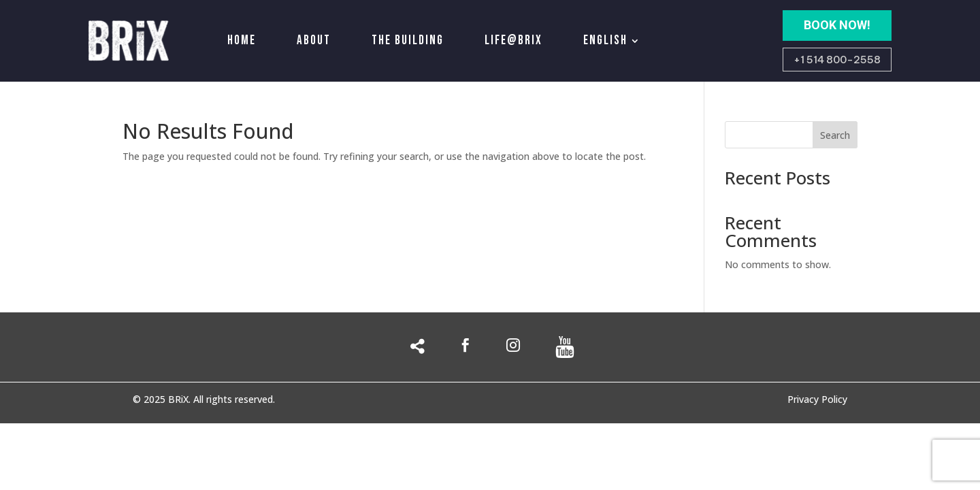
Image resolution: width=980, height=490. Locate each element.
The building (408, 40)
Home (242, 40)
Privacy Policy (817, 400)
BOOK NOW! (837, 25)
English (605, 40)
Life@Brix (513, 40)
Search (835, 135)
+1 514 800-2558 (837, 60)
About (314, 40)
